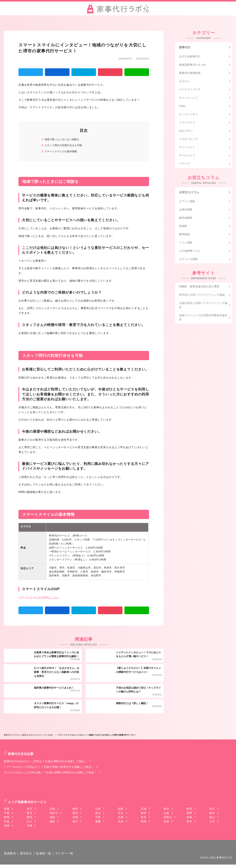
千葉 (7, 813)
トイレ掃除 (186, 244)
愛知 (29, 817)
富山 (98, 813)
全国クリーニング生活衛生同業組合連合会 (203, 319)
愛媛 (98, 821)
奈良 (144, 817)
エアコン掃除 (187, 203)
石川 (121, 813)
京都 (75, 817)
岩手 (29, 809)
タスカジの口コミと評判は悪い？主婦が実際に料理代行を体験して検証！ (50, 772)
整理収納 (184, 236)
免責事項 (10, 857)
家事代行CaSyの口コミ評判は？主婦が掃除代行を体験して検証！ (46, 761)
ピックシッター (188, 115)
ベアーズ (184, 165)
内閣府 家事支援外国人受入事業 (199, 288)
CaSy (182, 107)
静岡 (7, 817)
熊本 (189, 821)
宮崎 (7, 826)
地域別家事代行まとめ (192, 66)
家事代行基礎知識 (190, 74)
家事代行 (185, 48)
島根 (189, 817)
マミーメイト (187, 148)
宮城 (52, 809)
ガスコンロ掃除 (188, 261)
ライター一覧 (67, 857)
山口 (29, 821)
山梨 (166, 813)
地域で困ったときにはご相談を (63, 139)
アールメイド (187, 156)
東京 (29, 813)
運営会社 (27, 857)
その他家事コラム (190, 252)
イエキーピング (188, 140)
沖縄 (29, 826)
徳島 (52, 821)
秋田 (75, 809)
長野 (189, 813)
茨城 (144, 809)
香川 (75, 821)
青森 (7, 809)
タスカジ (184, 82)
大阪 (98, 817)
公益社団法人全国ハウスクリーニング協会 (203, 307)
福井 (144, 813)
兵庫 (121, 817)
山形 (98, 809)
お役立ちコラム (190, 193)
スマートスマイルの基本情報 (62, 151)
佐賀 (166, 821)
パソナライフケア (190, 90)
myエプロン (186, 132)
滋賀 (52, 817)
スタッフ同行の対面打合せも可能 (65, 145)
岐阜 (212, 813)
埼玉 (212, 809)
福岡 (144, 821)
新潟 (75, 813)
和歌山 (168, 817)
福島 (121, 809)
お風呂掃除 (186, 211)
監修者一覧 (46, 857)
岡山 (212, 817)
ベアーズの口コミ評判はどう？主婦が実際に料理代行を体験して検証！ (49, 767)
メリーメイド (187, 123)
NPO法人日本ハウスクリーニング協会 (202, 296)
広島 (7, 821)
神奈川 (54, 813)
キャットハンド (188, 99)
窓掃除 (183, 228)
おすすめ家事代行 (190, 57)
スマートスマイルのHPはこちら (39, 597)
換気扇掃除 (186, 219)
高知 (121, 821)
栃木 (166, 809)
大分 (212, 821)
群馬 (189, 809)
